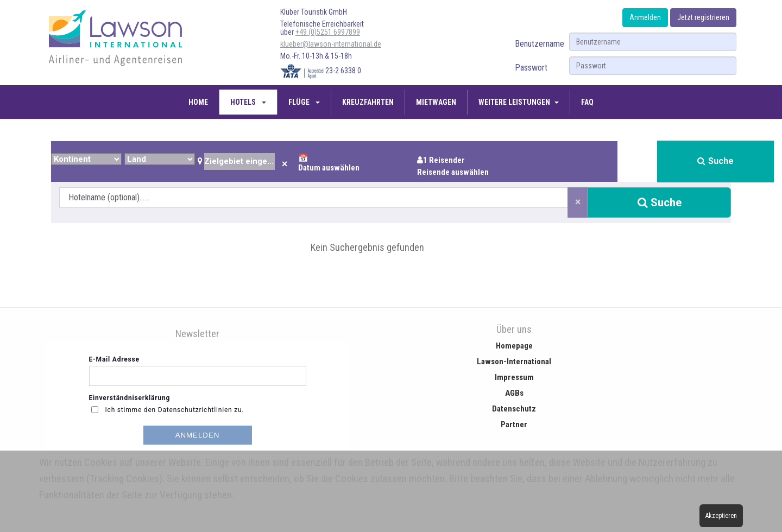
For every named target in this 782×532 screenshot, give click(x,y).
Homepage (514, 346)
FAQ (587, 102)
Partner (514, 425)
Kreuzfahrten (368, 102)
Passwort (531, 68)
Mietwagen (436, 102)
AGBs (514, 393)
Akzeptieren (721, 516)
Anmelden (645, 17)
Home (198, 102)
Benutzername (540, 44)
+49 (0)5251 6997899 (328, 32)
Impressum (514, 377)
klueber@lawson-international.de (331, 44)
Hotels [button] (244, 102)
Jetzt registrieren (703, 17)
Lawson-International (514, 362)
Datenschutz (514, 409)
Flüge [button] (300, 102)
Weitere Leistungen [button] (514, 102)
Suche (715, 161)
